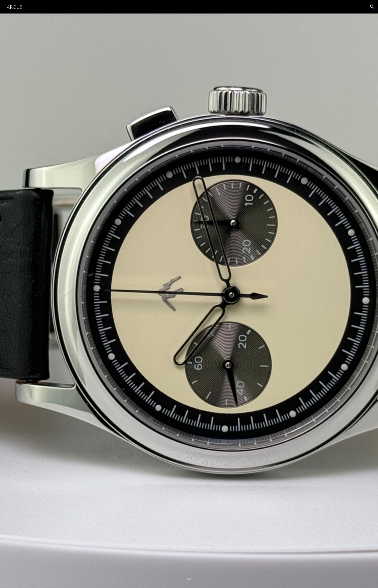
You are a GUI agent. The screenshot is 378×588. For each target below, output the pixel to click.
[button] (372, 7)
